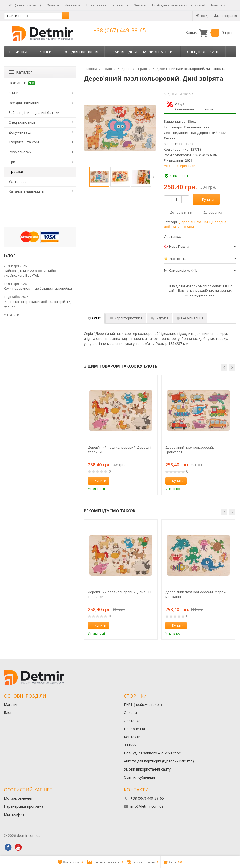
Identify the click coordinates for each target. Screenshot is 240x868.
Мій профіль (14, 814)
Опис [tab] (94, 318)
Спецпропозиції (203, 52)
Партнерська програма (24, 806)
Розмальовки (20, 152)
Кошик (209, 32)
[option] (99, 177)
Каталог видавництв (26, 191)
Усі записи (11, 315)
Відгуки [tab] (159, 318)
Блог (8, 713)
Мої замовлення (18, 798)
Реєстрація (225, 16)
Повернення (96, 5)
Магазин (11, 704)
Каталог (21, 72)
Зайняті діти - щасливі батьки (143, 52)
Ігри (12, 162)
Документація (20, 132)
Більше (219, 5)
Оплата (53, 5)
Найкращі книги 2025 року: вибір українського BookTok (30, 273)
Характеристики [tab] (126, 318)
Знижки (140, 5)
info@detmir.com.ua (147, 806)
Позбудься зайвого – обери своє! (179, 5)
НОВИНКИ (18, 52)
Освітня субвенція (139, 777)
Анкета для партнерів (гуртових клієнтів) (159, 761)
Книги (46, 52)
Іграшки (16, 172)
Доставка (73, 5)
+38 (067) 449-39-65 (120, 30)
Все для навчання (81, 52)
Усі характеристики (180, 166)
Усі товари (186, 227)
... (231, 52)
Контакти (120, 5)
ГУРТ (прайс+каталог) (24, 5)
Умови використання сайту (147, 769)
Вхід (202, 16)
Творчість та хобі (24, 142)
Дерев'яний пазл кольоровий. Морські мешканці (196, 594)
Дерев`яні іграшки (194, 222)
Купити (205, 199)
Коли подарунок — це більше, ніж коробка (38, 288)
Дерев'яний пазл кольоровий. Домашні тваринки (119, 450)
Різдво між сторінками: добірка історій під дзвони (37, 304)
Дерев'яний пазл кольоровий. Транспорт (190, 450)
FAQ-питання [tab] (190, 318)
